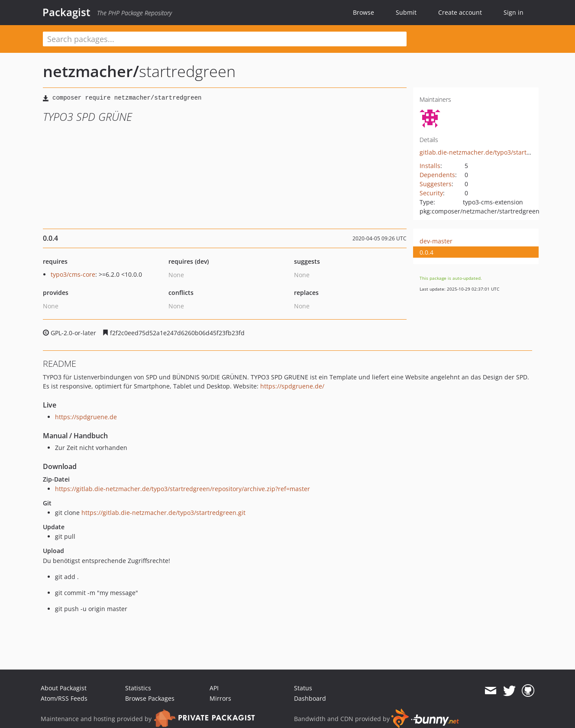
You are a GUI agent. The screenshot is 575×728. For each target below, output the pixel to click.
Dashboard (310, 698)
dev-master (436, 241)
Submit (406, 12)
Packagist (66, 12)
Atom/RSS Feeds (64, 698)
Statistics (138, 688)
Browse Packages (150, 698)
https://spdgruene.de (86, 417)
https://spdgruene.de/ (292, 386)
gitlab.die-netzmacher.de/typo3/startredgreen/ (488, 152)
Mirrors (220, 698)
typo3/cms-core (73, 274)
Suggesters (436, 184)
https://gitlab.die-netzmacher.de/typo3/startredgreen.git (163, 513)
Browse (363, 12)
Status (303, 688)
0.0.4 (426, 252)
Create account (460, 12)
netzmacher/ (91, 71)
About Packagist (64, 688)
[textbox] (225, 39)
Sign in (514, 12)
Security (431, 193)
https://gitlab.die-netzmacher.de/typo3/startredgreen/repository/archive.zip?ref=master (183, 489)
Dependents (437, 175)
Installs (430, 166)
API (214, 688)
